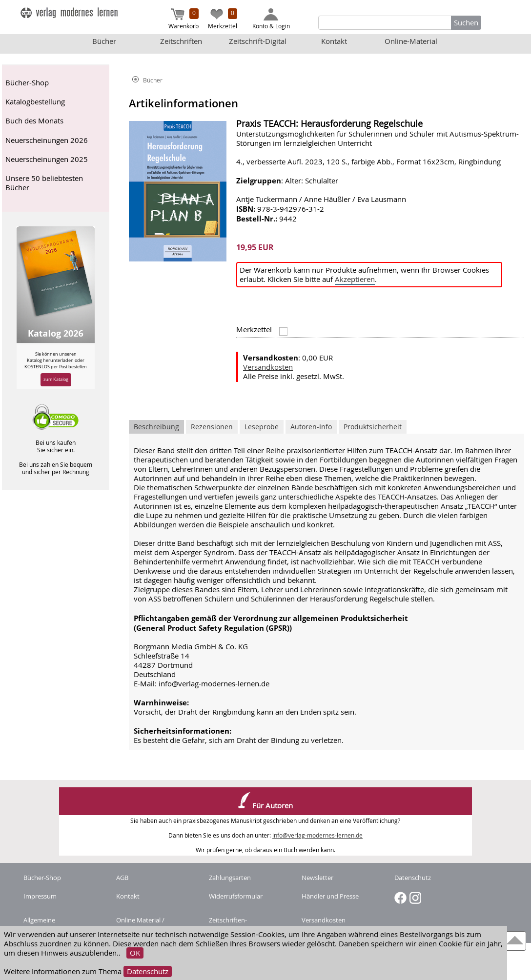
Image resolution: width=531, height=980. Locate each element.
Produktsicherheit (373, 427)
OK (135, 953)
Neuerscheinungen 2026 (47, 140)
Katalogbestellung (35, 102)
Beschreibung (156, 427)
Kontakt (334, 41)
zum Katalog (56, 379)
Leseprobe (262, 427)
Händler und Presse (330, 896)
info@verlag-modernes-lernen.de (317, 835)
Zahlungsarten (230, 878)
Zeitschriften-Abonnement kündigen (243, 924)
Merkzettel (223, 19)
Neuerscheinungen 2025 (47, 159)
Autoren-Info (311, 427)
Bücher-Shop (27, 83)
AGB (122, 878)
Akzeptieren (355, 279)
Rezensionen (212, 427)
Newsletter (317, 878)
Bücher (104, 41)
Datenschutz (148, 971)
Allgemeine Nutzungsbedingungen (57, 924)
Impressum (40, 896)
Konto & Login (271, 19)
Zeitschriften (181, 41)
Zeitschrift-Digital (258, 41)
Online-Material (411, 41)
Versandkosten (268, 367)
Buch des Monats (34, 121)
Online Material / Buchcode (140, 924)
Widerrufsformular (236, 896)
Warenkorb (184, 19)
